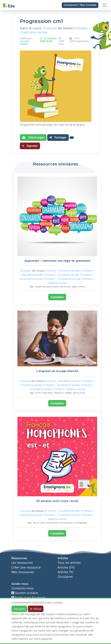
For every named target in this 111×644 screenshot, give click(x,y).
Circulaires (65, 577)
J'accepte (19, 609)
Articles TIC (66, 572)
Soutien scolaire (25, 593)
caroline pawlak (25, 42)
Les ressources (22, 563)
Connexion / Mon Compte (80, 5)
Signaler (30, 146)
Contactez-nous (23, 588)
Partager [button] (58, 137)
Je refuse (36, 609)
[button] (72, 138)
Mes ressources (23, 572)
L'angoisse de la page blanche (57, 371)
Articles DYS (66, 567)
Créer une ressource (26, 567)
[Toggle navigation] (105, 5)
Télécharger (33, 137)
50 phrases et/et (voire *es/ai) (57, 501)
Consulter (57, 297)
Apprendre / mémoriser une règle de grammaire (57, 261)
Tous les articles (69, 563)
